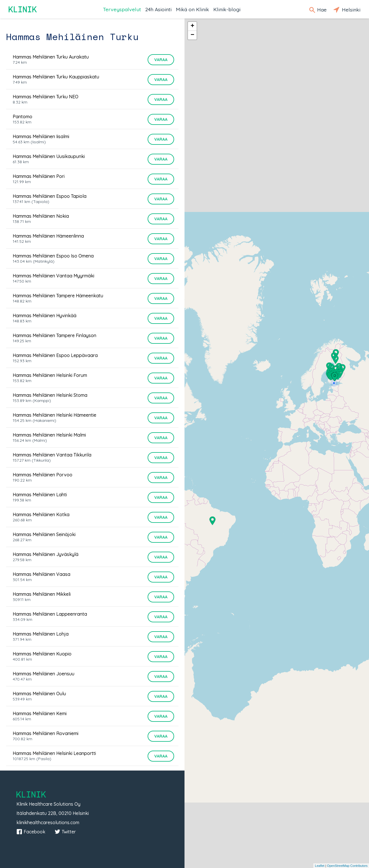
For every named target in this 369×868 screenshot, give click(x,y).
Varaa (161, 60)
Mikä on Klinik (192, 9)
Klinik (23, 9)
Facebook (31, 832)
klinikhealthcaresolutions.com (48, 822)
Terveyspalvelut (122, 9)
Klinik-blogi (227, 9)
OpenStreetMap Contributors (347, 866)
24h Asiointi (158, 9)
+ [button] (192, 26)
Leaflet (320, 866)
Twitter (65, 832)
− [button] (192, 35)
